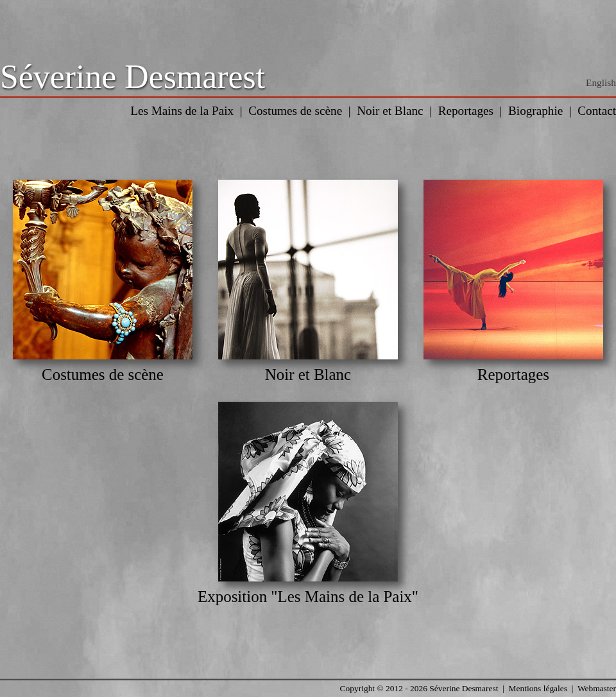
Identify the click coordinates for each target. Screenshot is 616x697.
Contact (597, 111)
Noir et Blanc (390, 111)
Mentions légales (538, 688)
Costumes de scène (295, 111)
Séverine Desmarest (133, 77)
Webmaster (597, 688)
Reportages (466, 111)
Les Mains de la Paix (182, 111)
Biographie (535, 111)
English (601, 82)
